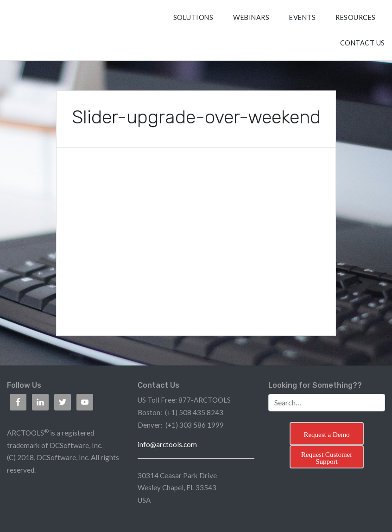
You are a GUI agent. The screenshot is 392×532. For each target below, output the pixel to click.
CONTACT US (363, 43)
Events (302, 17)
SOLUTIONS (193, 17)
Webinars (251, 17)
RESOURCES (356, 17)
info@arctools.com (167, 444)
